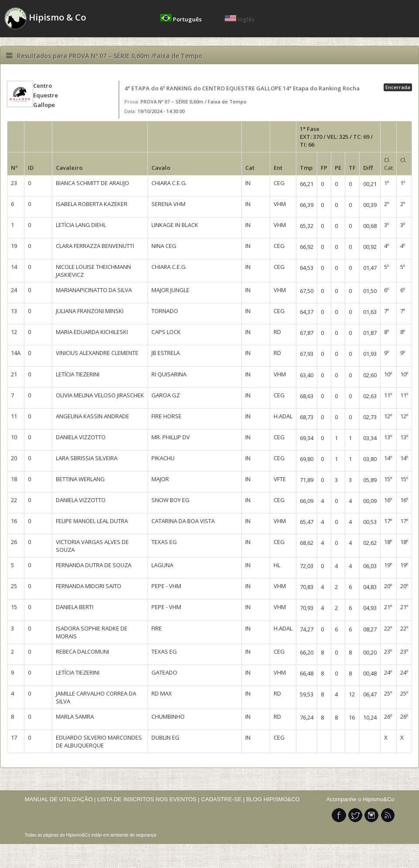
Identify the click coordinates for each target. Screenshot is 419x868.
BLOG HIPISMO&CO (273, 799)
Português (182, 19)
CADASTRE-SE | (224, 799)
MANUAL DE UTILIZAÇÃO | (60, 799)
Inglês (240, 19)
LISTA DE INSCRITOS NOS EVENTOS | (149, 799)
